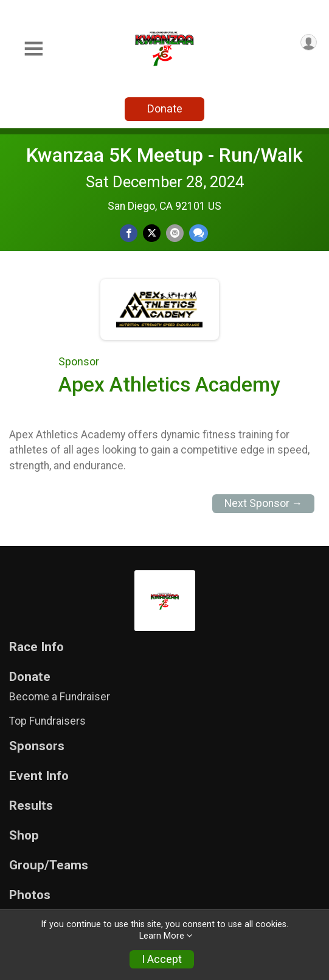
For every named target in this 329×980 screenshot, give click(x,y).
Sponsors (37, 746)
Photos (30, 895)
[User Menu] (309, 42)
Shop (24, 836)
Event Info (39, 776)
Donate (165, 109)
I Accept (162, 959)
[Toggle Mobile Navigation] (33, 49)
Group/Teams (49, 865)
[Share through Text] (199, 233)
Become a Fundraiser (60, 697)
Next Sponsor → (264, 503)
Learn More (162, 936)
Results (31, 806)
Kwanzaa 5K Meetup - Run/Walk (164, 155)
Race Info (36, 647)
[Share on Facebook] (129, 233)
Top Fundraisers (47, 721)
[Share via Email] (175, 233)
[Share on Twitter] (152, 233)
